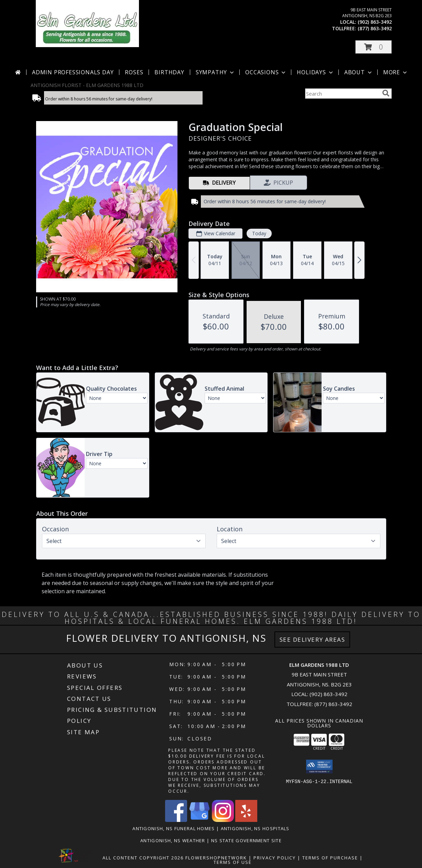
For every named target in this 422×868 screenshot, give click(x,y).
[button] (374, 47)
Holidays (315, 72)
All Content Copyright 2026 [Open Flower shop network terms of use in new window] (143, 858)
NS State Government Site (246, 840)
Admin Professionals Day (73, 72)
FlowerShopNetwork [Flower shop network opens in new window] (216, 858)
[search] (386, 93)
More (396, 72)
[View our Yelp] (246, 820)
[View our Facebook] (176, 820)
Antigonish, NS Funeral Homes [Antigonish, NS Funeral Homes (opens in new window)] (174, 828)
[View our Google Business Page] (199, 820)
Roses (134, 72)
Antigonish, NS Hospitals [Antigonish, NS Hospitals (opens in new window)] (255, 828)
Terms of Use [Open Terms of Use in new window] (233, 862)
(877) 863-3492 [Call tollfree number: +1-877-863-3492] (375, 28)
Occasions (266, 72)
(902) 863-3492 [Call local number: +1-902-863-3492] (375, 22)
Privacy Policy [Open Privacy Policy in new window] (275, 858)
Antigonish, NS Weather (173, 840)
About (359, 72)
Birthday (169, 72)
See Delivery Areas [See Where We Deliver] (312, 639)
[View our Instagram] (223, 820)
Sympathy (215, 72)
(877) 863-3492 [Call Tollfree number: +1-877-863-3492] (333, 704)
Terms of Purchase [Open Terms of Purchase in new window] (330, 858)
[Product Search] (342, 94)
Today (259, 233)
